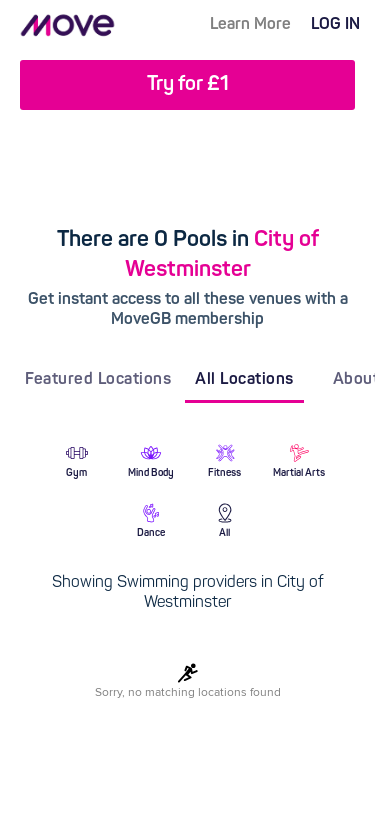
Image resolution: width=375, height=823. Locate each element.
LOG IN (335, 25)
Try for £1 (188, 85)
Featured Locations (98, 380)
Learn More (250, 25)
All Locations (244, 380)
